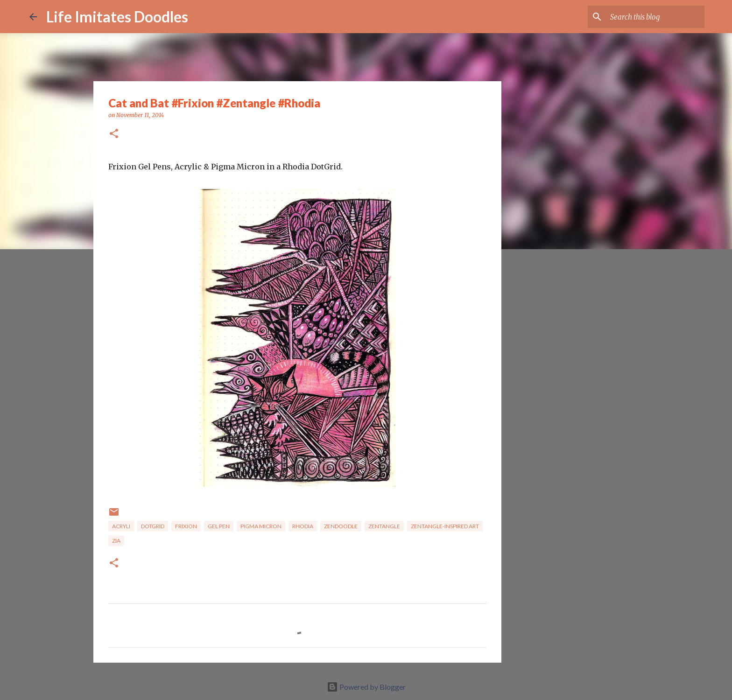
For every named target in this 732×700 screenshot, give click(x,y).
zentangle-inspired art (445, 526)
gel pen (219, 526)
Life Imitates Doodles (117, 17)
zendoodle (341, 526)
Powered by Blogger (366, 687)
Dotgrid (153, 526)
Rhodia (303, 526)
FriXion (186, 526)
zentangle (384, 526)
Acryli (121, 526)
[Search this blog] (655, 17)
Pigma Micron (261, 526)
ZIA (116, 541)
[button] (114, 134)
